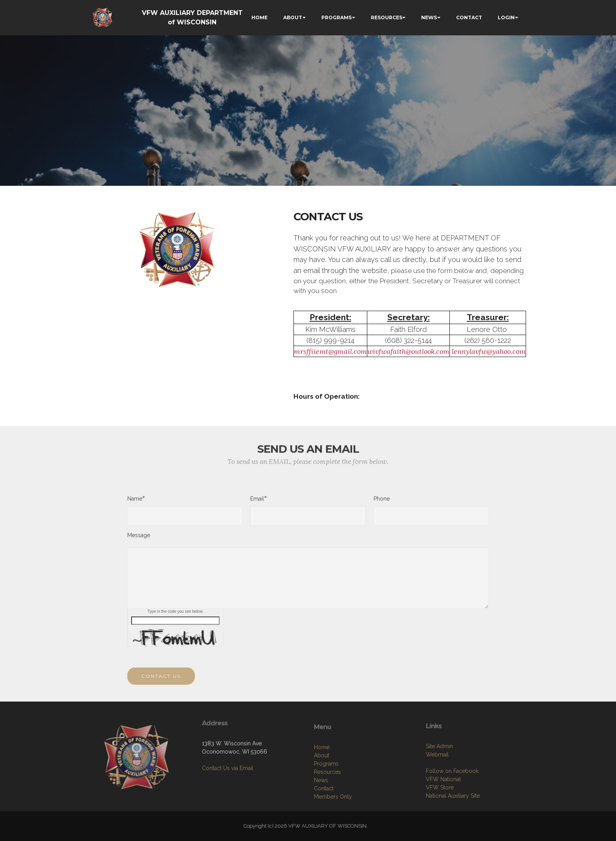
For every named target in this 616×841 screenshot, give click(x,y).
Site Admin (439, 781)
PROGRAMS (336, 17)
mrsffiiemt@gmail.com (330, 351)
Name (135, 502)
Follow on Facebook (452, 805)
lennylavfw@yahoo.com (489, 351)
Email (257, 502)
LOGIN (506, 17)
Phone (382, 502)
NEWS (429, 17)
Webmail (437, 789)
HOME (259, 17)
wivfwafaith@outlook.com (408, 351)
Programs (326, 802)
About (322, 793)
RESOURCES (387, 17)
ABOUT (293, 17)
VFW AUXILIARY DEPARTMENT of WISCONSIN (192, 17)
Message (139, 539)
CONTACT (469, 17)
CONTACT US (161, 684)
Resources (327, 810)
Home (322, 785)
